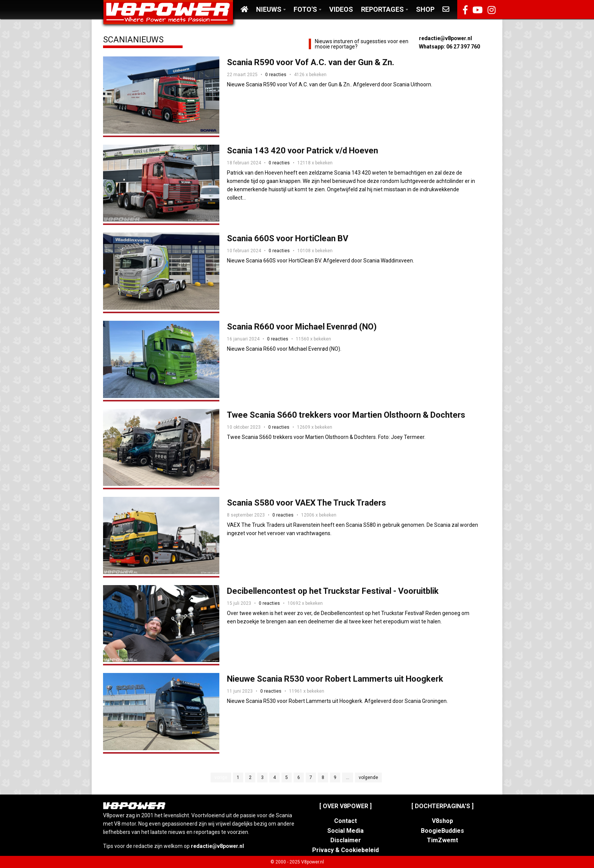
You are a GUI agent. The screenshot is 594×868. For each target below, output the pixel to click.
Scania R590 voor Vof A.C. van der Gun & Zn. (311, 62)
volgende (368, 777)
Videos (341, 9)
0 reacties (276, 75)
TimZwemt (442, 840)
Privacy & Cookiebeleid (345, 850)
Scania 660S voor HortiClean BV (288, 238)
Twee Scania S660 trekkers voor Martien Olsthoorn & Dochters (346, 415)
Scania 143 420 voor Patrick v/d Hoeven (302, 151)
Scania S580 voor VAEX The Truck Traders (306, 503)
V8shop (442, 821)
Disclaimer (346, 840)
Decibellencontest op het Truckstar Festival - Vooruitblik (333, 591)
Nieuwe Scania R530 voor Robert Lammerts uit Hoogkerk (335, 679)
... (348, 777)
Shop (425, 9)
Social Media (345, 831)
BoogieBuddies (442, 831)
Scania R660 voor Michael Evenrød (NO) (302, 327)
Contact (345, 821)
